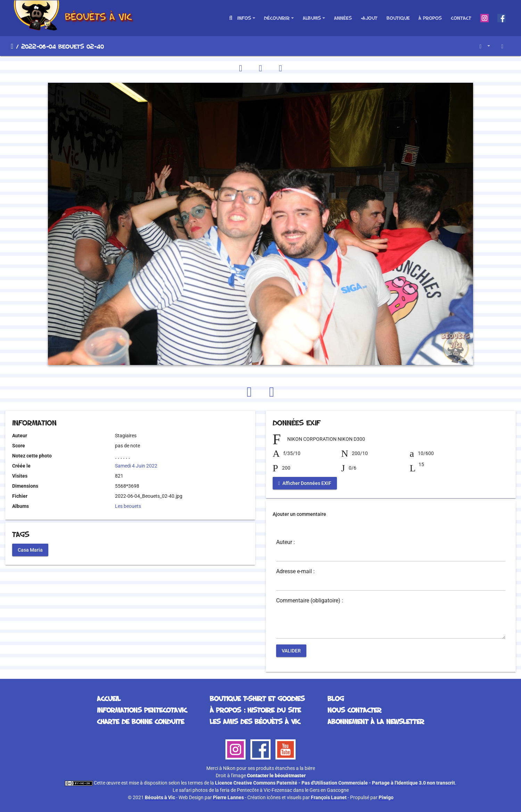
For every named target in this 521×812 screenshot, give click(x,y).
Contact (461, 18)
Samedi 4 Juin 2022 (136, 466)
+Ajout (369, 18)
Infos (244, 18)
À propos (430, 18)
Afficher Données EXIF (305, 483)
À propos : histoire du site (255, 710)
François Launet (329, 797)
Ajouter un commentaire (299, 514)
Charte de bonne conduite (140, 721)
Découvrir (277, 18)
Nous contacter (354, 710)
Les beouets (128, 506)
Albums (312, 18)
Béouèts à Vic (160, 797)
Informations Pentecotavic (142, 710)
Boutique (398, 18)
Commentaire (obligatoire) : (310, 601)
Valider (291, 651)
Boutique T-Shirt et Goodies (257, 698)
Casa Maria (30, 550)
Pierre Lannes (228, 797)
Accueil (12, 46)
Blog (336, 698)
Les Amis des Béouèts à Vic (255, 721)
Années (343, 18)
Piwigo (386, 797)
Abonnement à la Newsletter (376, 721)
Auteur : (286, 542)
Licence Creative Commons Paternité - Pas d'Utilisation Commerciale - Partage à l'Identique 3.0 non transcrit (335, 783)
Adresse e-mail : (295, 571)
